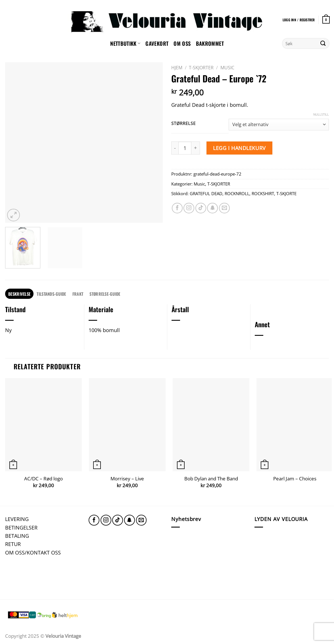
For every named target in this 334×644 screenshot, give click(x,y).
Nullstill (321, 114)
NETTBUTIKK (125, 43)
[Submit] (323, 43)
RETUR (13, 544)
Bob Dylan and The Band (211, 479)
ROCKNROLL (237, 193)
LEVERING (17, 519)
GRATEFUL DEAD (206, 193)
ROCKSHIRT (263, 193)
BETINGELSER (21, 527)
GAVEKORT (157, 43)
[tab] (19, 294)
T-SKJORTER (201, 68)
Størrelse (183, 124)
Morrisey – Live (127, 479)
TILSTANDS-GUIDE (51, 294)
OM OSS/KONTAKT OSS (33, 552)
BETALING (17, 536)
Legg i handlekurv (239, 148)
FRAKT (78, 294)
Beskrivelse (19, 294)
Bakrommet (210, 43)
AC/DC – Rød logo (43, 479)
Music (227, 68)
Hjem (177, 68)
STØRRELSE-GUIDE (105, 294)
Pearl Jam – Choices (295, 479)
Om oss (182, 43)
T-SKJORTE (286, 193)
